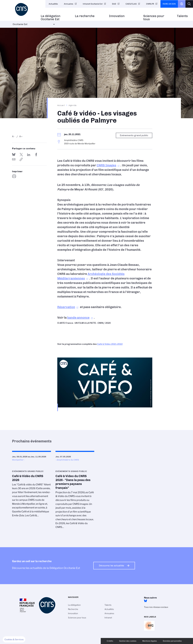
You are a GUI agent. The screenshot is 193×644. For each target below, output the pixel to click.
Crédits (110, 641)
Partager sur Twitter (21, 155)
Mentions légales (150, 641)
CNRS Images (106, 165)
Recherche (73, 609)
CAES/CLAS (131, 4)
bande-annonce (78, 318)
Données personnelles (172, 641)
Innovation (117, 16)
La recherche (85, 16)
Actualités (53, 4)
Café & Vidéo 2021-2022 (110, 344)
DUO (114, 4)
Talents (182, 16)
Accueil (61, 105)
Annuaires (69, 4)
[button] (14, 639)
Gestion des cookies (128, 641)
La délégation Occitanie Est (51, 18)
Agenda (73, 105)
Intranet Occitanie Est (93, 4)
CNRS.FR (150, 4)
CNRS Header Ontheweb (182, 4)
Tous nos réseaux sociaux (156, 607)
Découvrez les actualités (112, 566)
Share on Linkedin (29, 155)
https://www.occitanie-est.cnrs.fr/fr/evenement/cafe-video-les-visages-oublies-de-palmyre (21, 159)
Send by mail (14, 159)
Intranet (108, 618)
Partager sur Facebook (36, 155)
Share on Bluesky (14, 155)
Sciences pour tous (154, 18)
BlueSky (146, 601)
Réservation (66, 307)
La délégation (74, 605)
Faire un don (169, 4)
